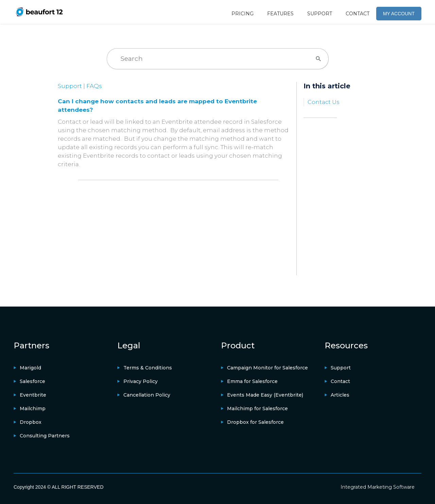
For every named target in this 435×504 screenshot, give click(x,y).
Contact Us (323, 102)
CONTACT (358, 14)
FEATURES (280, 14)
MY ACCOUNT (399, 14)
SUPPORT (320, 14)
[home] (39, 12)
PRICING (242, 14)
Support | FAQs (80, 86)
